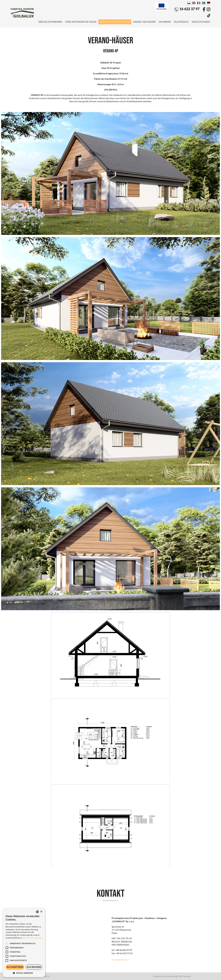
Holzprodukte (181, 22)
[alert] (24, 943)
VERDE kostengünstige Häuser (81, 22)
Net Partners (185, 976)
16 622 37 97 (187, 9)
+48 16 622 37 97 (124, 950)
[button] (24, 973)
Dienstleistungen (201, 22)
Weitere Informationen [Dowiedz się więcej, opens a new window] (32, 938)
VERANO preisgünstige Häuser (115, 22)
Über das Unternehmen (50, 22)
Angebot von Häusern (144, 22)
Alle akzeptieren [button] (15, 967)
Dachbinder (165, 22)
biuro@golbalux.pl (120, 960)
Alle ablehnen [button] (34, 967)
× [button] (41, 912)
